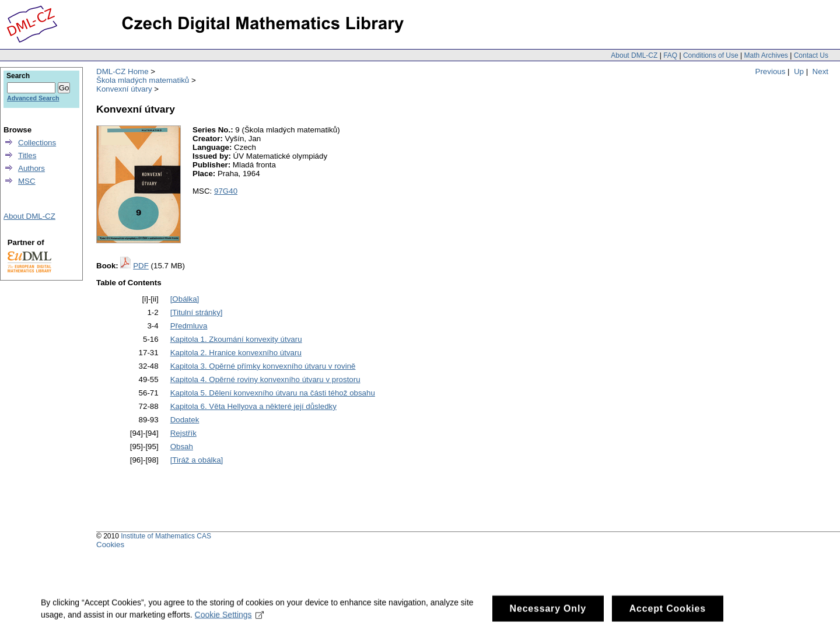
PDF (141, 266)
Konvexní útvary (124, 89)
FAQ (670, 55)
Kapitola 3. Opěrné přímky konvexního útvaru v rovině (263, 366)
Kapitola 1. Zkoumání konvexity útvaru (236, 339)
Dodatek (185, 420)
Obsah (182, 447)
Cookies (110, 545)
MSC (27, 181)
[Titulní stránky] (197, 312)
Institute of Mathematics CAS (166, 536)
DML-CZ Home (123, 71)
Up (799, 71)
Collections (37, 143)
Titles (27, 155)
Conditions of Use (711, 55)
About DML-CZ (634, 55)
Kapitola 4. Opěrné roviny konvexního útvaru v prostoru (265, 379)
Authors (32, 168)
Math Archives (766, 55)
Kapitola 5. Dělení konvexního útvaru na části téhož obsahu (273, 393)
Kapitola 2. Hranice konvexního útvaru (236, 353)
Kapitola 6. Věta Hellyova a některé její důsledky (253, 406)
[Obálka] (185, 299)
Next (820, 71)
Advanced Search (33, 98)
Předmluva (189, 326)
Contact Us (811, 55)
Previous (771, 71)
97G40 (226, 191)
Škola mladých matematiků (143, 80)
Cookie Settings (230, 619)
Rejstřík (183, 433)
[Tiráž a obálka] (197, 460)
